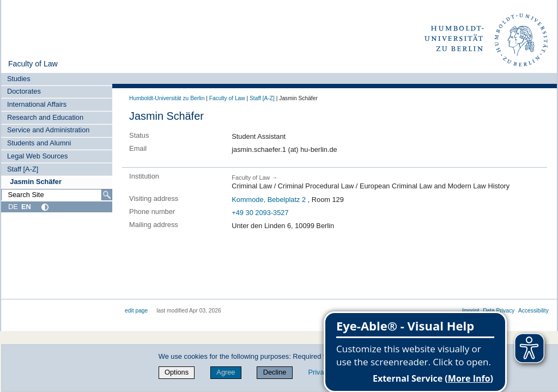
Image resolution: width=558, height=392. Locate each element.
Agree (226, 372)
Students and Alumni (39, 143)
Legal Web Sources (37, 156)
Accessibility (533, 311)
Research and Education (45, 117)
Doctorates (24, 91)
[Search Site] (57, 195)
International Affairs (37, 104)
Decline (275, 372)
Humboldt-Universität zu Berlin (167, 98)
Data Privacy (499, 311)
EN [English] (26, 207)
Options (177, 372)
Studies (19, 79)
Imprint (471, 311)
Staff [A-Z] (23, 169)
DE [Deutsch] (13, 207)
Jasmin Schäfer (36, 182)
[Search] (107, 195)
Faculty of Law (33, 64)
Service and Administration (48, 130)
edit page (136, 311)
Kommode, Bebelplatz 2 (269, 200)
